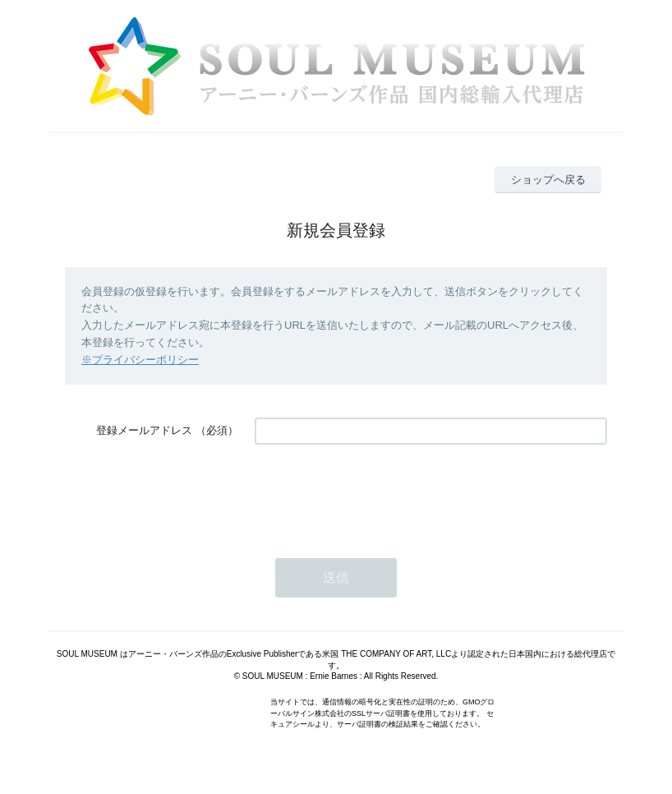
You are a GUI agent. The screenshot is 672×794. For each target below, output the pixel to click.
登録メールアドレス (144, 430)
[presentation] (380, 493)
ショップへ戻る (548, 180)
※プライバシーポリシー (140, 360)
